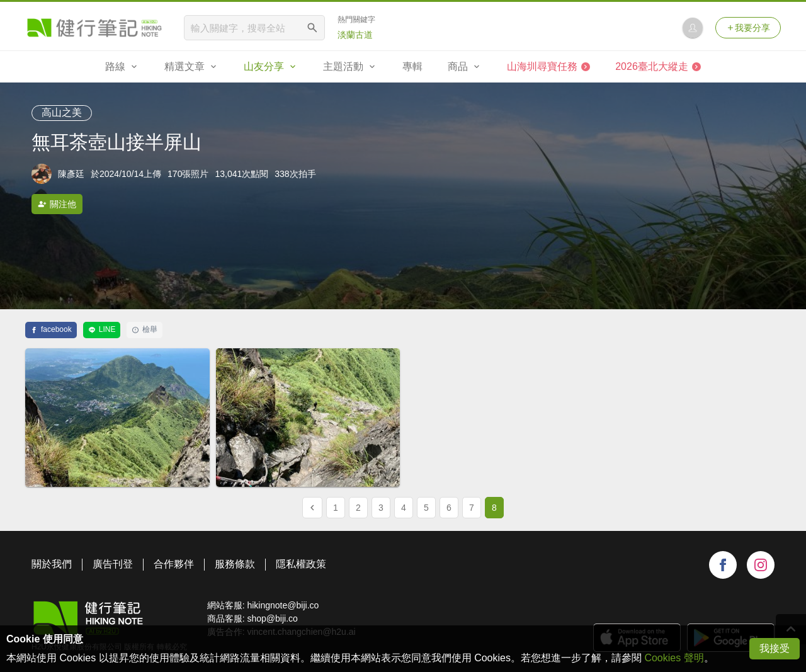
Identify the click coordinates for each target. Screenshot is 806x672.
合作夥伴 (174, 564)
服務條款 (235, 564)
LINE (102, 329)
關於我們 (52, 564)
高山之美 (62, 112)
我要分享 (748, 28)
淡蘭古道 (355, 35)
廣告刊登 (113, 564)
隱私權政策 (301, 564)
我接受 (775, 648)
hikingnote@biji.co (283, 605)
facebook (51, 329)
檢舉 (145, 329)
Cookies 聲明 (674, 658)
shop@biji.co (272, 618)
